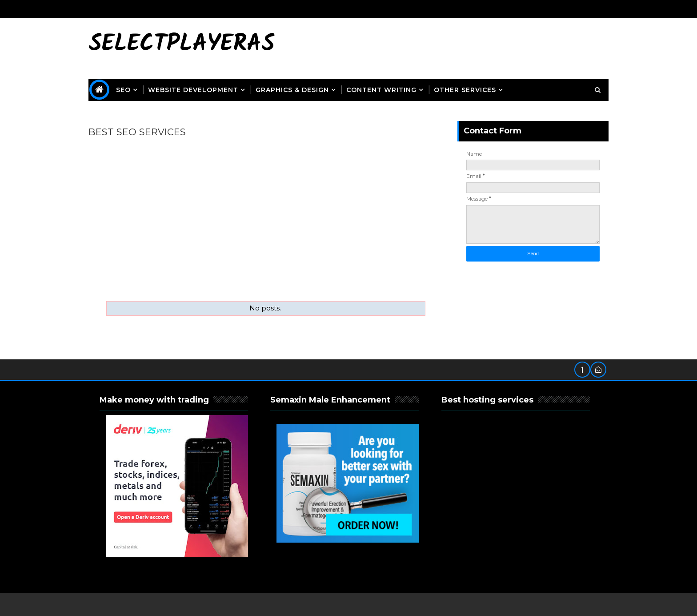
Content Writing (381, 90)
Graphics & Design (292, 90)
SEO (123, 90)
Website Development (193, 90)
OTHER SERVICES (465, 90)
